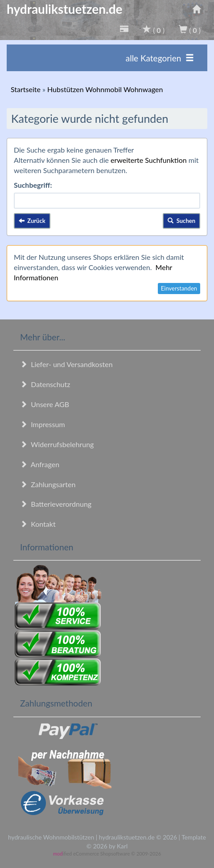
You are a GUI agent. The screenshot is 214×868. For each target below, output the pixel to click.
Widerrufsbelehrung (57, 444)
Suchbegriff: (33, 185)
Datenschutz (45, 384)
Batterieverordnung (56, 504)
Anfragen (40, 464)
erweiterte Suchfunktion (149, 160)
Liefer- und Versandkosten (66, 364)
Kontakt (38, 524)
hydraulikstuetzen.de (65, 9)
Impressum (43, 424)
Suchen (181, 221)
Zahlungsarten (48, 484)
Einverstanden (179, 288)
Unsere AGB (45, 404)
